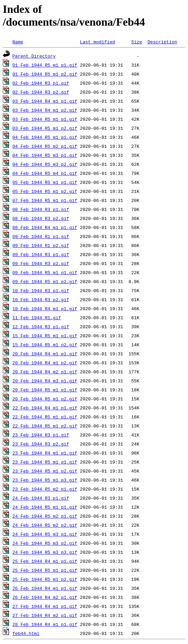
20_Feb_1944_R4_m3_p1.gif (45, 381)
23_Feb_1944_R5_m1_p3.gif (45, 480)
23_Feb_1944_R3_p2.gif (41, 444)
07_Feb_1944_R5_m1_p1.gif (45, 200)
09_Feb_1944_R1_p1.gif (41, 236)
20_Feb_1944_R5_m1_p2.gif (45, 399)
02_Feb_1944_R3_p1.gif (41, 83)
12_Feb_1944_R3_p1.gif (41, 327)
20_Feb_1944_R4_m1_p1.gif (45, 354)
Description (162, 42)
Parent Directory (34, 56)
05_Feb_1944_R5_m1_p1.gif (45, 182)
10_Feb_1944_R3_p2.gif (41, 299)
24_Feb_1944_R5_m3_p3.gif (45, 552)
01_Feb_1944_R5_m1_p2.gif (45, 74)
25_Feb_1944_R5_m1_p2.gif (45, 579)
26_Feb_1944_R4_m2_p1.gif (45, 597)
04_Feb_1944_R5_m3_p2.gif (45, 164)
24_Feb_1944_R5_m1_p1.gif (45, 507)
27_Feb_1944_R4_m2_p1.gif (45, 615)
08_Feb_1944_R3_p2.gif (41, 218)
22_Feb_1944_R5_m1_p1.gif (45, 417)
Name (18, 42)
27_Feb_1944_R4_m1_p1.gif (45, 606)
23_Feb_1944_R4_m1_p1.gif (45, 453)
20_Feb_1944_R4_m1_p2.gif (45, 363)
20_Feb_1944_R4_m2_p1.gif (45, 372)
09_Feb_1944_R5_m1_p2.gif (45, 281)
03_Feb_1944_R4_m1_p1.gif (45, 101)
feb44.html (26, 633)
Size (137, 42)
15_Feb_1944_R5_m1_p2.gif (45, 345)
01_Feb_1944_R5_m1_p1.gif (45, 65)
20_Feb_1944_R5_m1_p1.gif (45, 390)
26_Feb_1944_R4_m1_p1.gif (45, 588)
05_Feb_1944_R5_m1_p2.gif (45, 191)
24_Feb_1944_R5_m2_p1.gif (45, 516)
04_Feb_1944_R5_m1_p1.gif (45, 137)
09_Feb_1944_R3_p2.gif (41, 263)
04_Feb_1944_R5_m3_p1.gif (45, 155)
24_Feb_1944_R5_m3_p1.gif (45, 534)
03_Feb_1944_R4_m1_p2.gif (45, 110)
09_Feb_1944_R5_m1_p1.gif (45, 272)
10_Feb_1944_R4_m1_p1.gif (45, 308)
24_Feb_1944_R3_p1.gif (41, 498)
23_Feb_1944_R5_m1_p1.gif (45, 462)
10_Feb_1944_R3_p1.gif (41, 290)
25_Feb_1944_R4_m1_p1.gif (45, 561)
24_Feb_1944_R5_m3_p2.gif (45, 543)
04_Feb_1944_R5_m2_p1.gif (45, 146)
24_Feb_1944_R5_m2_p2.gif (45, 525)
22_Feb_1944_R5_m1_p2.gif (45, 426)
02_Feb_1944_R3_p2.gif (41, 92)
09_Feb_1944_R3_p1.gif (41, 254)
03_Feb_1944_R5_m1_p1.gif (45, 119)
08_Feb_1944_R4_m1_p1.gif (45, 227)
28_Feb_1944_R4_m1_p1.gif (45, 624)
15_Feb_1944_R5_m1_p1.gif (45, 336)
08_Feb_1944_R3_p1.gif (41, 209)
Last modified (97, 42)
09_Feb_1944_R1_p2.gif (41, 245)
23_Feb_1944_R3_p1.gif (41, 435)
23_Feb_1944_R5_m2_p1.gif (45, 489)
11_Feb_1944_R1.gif (37, 317)
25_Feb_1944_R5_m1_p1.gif (45, 570)
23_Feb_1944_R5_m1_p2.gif (45, 471)
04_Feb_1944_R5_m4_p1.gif (45, 173)
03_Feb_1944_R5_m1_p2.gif (45, 128)
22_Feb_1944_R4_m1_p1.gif (45, 408)
